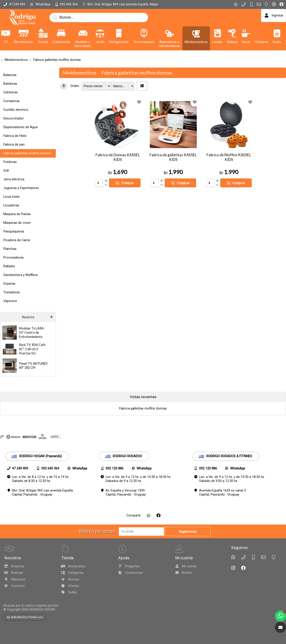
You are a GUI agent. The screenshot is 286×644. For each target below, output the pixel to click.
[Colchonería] (61, 33)
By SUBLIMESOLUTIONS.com (25, 617)
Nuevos (28, 317)
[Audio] (277, 33)
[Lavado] (217, 33)
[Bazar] (246, 33)
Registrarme (188, 532)
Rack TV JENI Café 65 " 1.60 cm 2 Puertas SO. (32, 349)
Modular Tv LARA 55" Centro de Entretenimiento (31, 332)
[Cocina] (43, 33)
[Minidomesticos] (196, 33)
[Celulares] (262, 33)
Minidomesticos (16, 60)
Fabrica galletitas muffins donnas (57, 60)
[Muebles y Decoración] (83, 33)
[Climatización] (24, 33)
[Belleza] (232, 33)
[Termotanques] (144, 33)
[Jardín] (100, 33)
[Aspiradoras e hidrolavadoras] (169, 33)
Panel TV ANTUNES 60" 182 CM (33, 366)
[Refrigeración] (119, 33)
